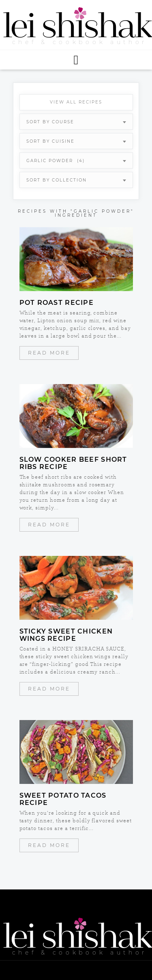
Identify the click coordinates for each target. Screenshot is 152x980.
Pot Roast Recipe (57, 303)
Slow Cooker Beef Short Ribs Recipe (73, 463)
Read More (49, 353)
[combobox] (76, 122)
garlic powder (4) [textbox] (56, 161)
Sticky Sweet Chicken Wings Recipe (66, 635)
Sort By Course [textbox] (50, 122)
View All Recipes (76, 102)
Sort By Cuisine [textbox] (50, 141)
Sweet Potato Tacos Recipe (63, 799)
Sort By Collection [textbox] (57, 180)
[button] (76, 60)
